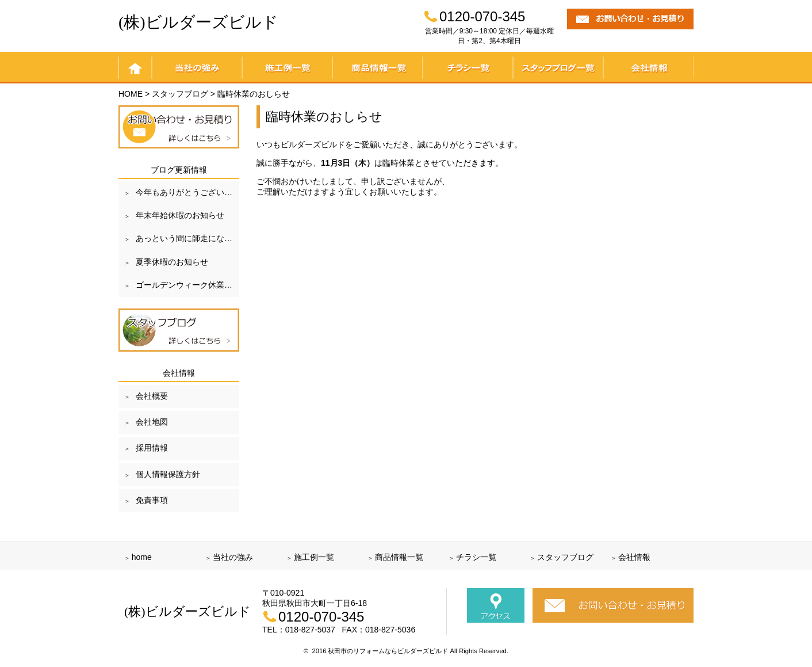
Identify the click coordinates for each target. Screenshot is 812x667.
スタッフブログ (565, 557)
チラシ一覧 (468, 68)
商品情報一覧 (378, 68)
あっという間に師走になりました (187, 238)
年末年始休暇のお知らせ (180, 215)
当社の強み (197, 68)
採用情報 (152, 448)
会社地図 (152, 422)
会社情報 (648, 68)
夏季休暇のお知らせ (172, 262)
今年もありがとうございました (187, 192)
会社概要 (152, 396)
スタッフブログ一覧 (558, 68)
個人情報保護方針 (168, 474)
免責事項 (152, 500)
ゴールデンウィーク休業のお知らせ (187, 285)
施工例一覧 (287, 68)
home (135, 68)
